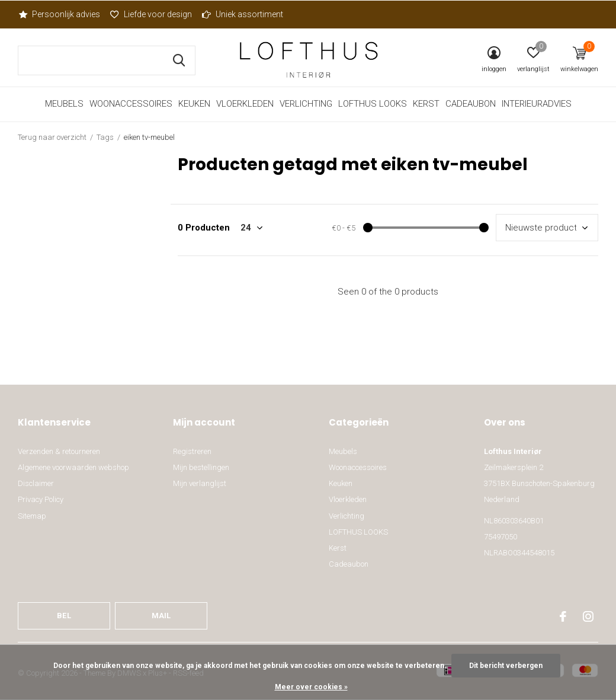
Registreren (192, 451)
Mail (161, 616)
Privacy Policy (41, 499)
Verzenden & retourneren (59, 451)
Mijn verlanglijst (200, 483)
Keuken (194, 104)
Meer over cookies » (311, 687)
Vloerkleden (245, 104)
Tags (105, 137)
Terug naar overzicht (52, 137)
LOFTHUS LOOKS (373, 104)
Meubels (64, 104)
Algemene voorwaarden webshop (73, 467)
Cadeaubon (471, 104)
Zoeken (179, 60)
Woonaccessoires (131, 104)
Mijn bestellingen (201, 467)
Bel (64, 616)
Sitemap (32, 516)
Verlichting (306, 104)
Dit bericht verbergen (506, 666)
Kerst (426, 104)
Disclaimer (36, 483)
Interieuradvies (537, 104)
